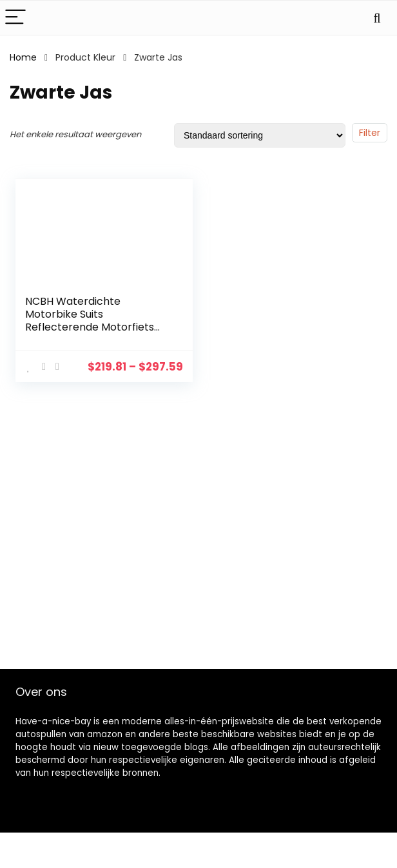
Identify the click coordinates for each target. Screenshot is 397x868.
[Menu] (15, 18)
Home (23, 57)
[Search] (377, 18)
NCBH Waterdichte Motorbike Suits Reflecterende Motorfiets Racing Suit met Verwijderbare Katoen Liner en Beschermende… (94, 333)
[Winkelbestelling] (260, 135)
